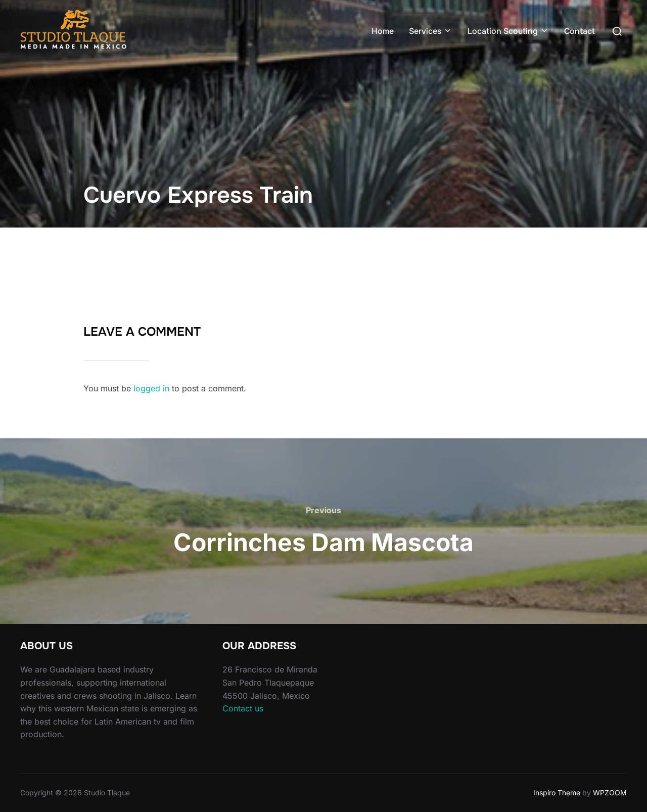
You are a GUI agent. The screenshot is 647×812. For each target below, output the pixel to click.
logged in (151, 388)
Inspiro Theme (557, 793)
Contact (580, 31)
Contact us (243, 708)
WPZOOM (610, 793)
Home (383, 31)
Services (431, 31)
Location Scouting (508, 31)
